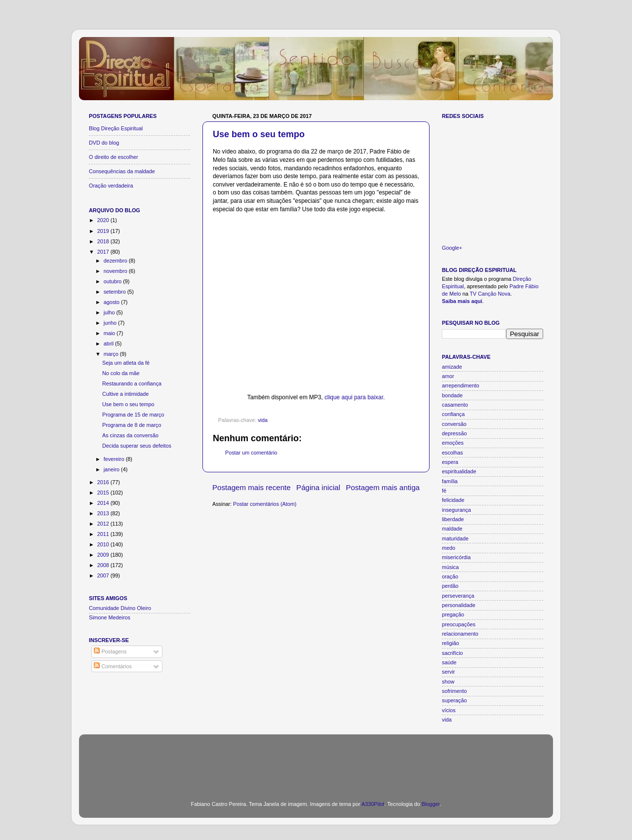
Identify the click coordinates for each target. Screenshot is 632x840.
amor (448, 376)
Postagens (110, 651)
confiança (453, 414)
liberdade (453, 519)
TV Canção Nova (490, 294)
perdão (450, 586)
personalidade (459, 605)
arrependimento (461, 385)
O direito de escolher (114, 157)
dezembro (116, 261)
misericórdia (456, 557)
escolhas (453, 453)
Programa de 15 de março (133, 415)
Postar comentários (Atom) (265, 504)
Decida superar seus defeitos (137, 446)
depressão (454, 433)
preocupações (459, 624)
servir (448, 672)
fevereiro (115, 459)
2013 (104, 513)
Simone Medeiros (110, 617)
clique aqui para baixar (354, 397)
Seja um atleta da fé (126, 363)
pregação (453, 614)
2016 (104, 482)
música (450, 567)
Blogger (431, 804)
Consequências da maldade (122, 171)
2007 (104, 575)
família (450, 481)
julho (110, 312)
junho (111, 323)
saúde (449, 662)
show (448, 682)
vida (263, 420)
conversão (454, 424)
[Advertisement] (316, 762)
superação (454, 700)
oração (450, 576)
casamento (455, 405)
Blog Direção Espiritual (116, 128)
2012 (104, 524)
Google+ (452, 248)
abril (109, 344)
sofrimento (454, 691)
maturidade (455, 538)
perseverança (458, 596)
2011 (104, 534)
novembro (116, 271)
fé (444, 491)
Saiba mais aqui (462, 301)
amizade (452, 367)
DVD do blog (104, 143)
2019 (104, 231)
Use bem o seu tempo (259, 134)
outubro (114, 281)
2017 (104, 252)
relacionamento (460, 634)
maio (110, 333)
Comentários (113, 666)
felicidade (453, 500)
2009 (104, 555)
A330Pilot (373, 804)
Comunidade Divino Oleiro (120, 608)
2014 (104, 503)
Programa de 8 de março (132, 425)
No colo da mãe (121, 373)
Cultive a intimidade (125, 394)
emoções (453, 443)
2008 (104, 565)
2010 (104, 544)
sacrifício (453, 653)
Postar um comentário (251, 453)
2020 (104, 220)
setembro (116, 292)
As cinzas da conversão (130, 435)
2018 (104, 241)
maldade (452, 529)
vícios (449, 710)
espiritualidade (459, 471)
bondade (452, 395)
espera (450, 462)
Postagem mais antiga (383, 487)
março (112, 354)
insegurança (456, 510)
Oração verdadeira (111, 186)
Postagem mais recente (252, 487)
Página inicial (318, 487)
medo (449, 548)
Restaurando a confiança (132, 383)
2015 (104, 493)
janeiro (112, 469)
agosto (112, 302)
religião (451, 643)
